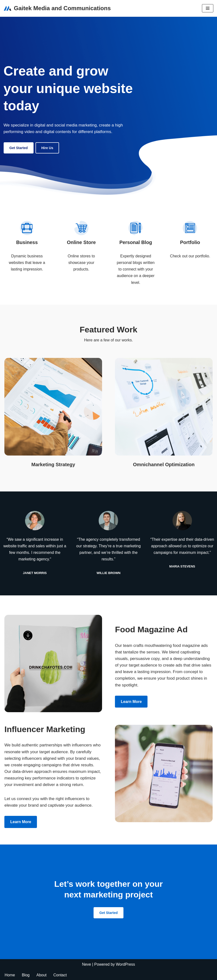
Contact (60, 975)
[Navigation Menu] (208, 8)
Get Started (19, 148)
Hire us (47, 148)
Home (10, 975)
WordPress (126, 964)
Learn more (131, 702)
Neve (86, 964)
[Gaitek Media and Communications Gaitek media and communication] (57, 8)
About (42, 975)
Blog (26, 975)
